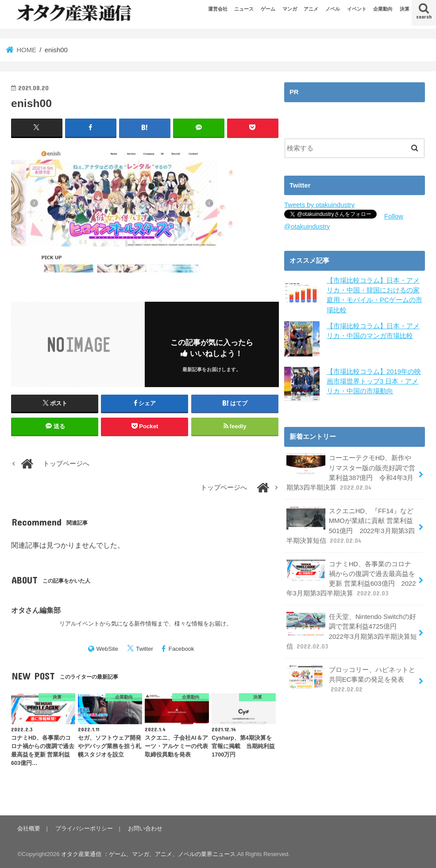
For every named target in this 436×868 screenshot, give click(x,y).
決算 (405, 9)
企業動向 (383, 9)
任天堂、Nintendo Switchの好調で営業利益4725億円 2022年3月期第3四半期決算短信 (352, 631)
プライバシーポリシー (84, 828)
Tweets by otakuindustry (319, 205)
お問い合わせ (145, 828)
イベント (357, 9)
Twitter (145, 649)
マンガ (290, 9)
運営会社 (218, 9)
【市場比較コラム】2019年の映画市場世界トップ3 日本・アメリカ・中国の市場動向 (374, 381)
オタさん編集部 (36, 610)
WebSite (108, 649)
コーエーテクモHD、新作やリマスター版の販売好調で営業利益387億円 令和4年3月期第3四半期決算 (351, 472)
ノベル (333, 9)
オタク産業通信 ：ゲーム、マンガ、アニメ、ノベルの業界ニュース (148, 854)
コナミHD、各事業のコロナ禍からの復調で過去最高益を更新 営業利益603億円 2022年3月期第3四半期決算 (351, 579)
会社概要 (29, 828)
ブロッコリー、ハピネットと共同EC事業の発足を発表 (351, 679)
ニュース (244, 9)
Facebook (181, 649)
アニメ (311, 9)
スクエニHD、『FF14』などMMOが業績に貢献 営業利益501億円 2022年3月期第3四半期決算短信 (351, 526)
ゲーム (268, 9)
